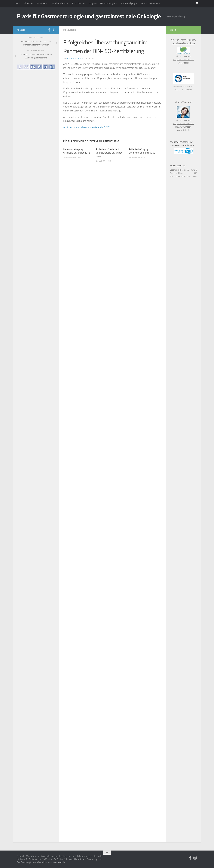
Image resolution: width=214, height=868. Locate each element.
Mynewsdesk (183, 63)
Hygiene (93, 3)
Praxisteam (41, 3)
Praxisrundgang (128, 3)
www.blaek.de (59, 862)
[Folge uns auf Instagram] (53, 30)
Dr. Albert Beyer (75, 58)
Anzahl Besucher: (178, 166)
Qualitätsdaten (59, 3)
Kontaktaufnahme (149, 3)
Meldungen (70, 30)
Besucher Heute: (177, 173)
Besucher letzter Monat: (180, 176)
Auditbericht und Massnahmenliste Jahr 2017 (86, 127)
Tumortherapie (79, 3)
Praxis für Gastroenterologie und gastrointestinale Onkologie (89, 16)
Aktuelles (28, 3)
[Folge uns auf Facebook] (49, 30)
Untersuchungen (108, 3)
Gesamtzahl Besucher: (179, 170)
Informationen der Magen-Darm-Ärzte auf (183, 56)
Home (17, 3)
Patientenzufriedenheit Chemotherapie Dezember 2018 (109, 153)
